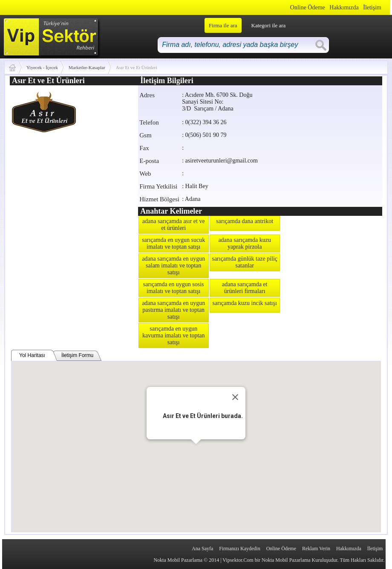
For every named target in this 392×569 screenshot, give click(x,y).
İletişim (372, 7)
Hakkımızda (344, 7)
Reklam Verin (316, 549)
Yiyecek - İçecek (42, 67)
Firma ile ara (223, 25)
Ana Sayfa (202, 549)
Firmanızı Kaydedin (239, 549)
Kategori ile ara (269, 25)
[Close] (235, 397)
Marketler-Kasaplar (87, 67)
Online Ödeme (308, 7)
